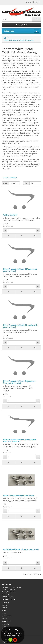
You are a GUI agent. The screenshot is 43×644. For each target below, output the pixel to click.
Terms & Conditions (8, 596)
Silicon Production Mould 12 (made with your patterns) (20, 326)
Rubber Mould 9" (10, 215)
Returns (4, 605)
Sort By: (5, 183)
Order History (6, 627)
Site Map (4, 607)
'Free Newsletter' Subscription (11, 587)
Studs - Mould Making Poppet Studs (19, 495)
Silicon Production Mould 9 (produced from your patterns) (19, 382)
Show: (26, 183)
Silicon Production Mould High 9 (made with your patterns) (20, 440)
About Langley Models (9, 590)
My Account (5, 624)
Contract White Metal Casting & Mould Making (19, 40)
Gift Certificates (7, 616)
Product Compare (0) (10, 178)
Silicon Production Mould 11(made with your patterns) (20, 270)
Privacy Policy (6, 594)
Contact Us (5, 603)
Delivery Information (8, 592)
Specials (4, 618)
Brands (4, 614)
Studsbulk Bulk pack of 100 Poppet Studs (21, 549)
